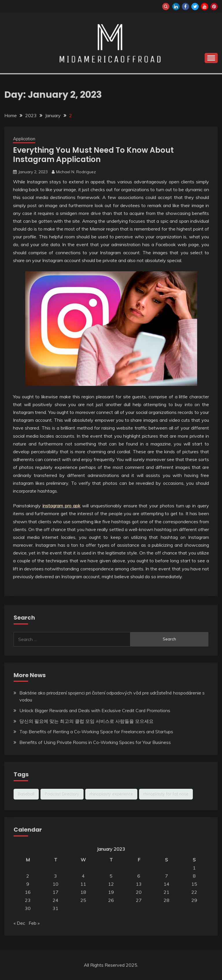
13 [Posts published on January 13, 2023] (139, 884)
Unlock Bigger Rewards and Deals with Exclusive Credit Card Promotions (95, 710)
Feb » (34, 923)
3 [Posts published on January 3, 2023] (55, 876)
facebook (185, 7)
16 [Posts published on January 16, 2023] (28, 892)
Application (24, 139)
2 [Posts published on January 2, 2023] (28, 876)
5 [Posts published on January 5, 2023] (111, 876)
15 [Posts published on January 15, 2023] (194, 884)
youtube (205, 7)
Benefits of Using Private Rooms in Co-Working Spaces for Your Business (95, 742)
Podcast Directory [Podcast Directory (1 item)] (62, 794)
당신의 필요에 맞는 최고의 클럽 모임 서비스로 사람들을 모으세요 (86, 721)
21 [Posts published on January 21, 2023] (166, 892)
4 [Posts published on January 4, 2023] (83, 876)
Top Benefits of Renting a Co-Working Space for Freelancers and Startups (96, 732)
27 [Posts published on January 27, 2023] (139, 900)
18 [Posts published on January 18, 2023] (83, 892)
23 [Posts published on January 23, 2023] (28, 900)
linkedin (176, 7)
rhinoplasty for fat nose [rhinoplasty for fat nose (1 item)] (166, 794)
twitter (195, 7)
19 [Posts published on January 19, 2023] (111, 892)
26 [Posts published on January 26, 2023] (111, 900)
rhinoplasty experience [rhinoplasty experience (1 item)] (111, 794)
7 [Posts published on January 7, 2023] (166, 876)
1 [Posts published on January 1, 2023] (194, 868)
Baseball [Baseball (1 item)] (26, 794)
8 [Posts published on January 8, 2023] (194, 876)
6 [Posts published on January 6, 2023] (139, 876)
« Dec (19, 923)
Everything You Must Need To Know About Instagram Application (93, 155)
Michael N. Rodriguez (76, 172)
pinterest (214, 7)
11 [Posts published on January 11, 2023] (83, 884)
